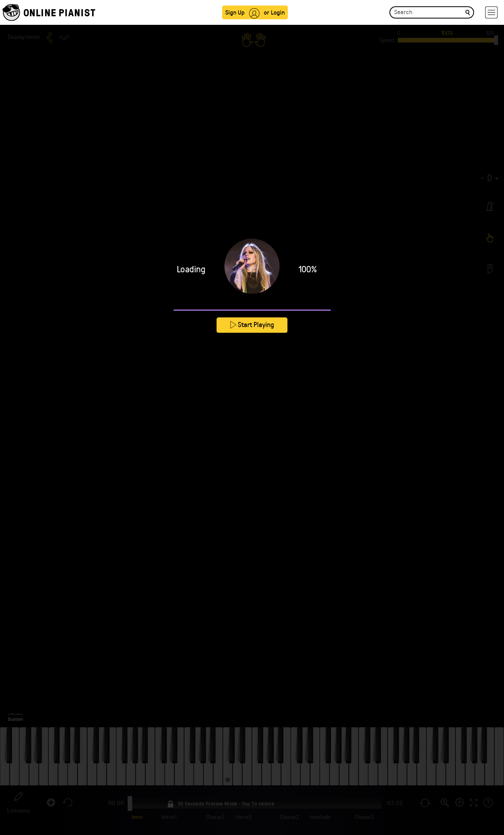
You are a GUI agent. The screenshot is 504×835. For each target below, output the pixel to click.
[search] (468, 12)
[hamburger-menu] (491, 12)
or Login (274, 12)
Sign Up (235, 12)
